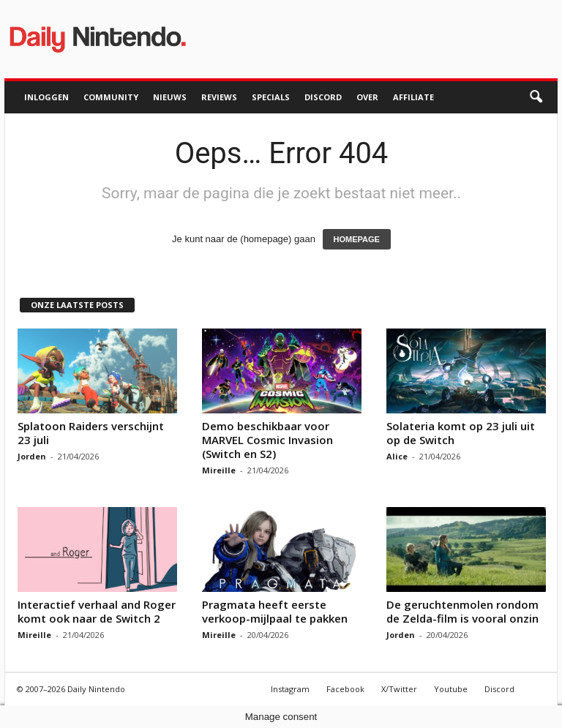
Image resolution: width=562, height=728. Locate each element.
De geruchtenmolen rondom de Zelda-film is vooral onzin (462, 611)
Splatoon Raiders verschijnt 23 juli (91, 433)
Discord (323, 97)
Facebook (345, 689)
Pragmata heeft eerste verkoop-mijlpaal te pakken (275, 611)
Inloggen (46, 97)
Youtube (451, 689)
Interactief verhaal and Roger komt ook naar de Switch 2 (97, 611)
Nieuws (170, 97)
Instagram (290, 689)
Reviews (219, 97)
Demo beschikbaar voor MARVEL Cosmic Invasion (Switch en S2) (267, 440)
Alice (397, 456)
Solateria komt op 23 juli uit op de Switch (461, 433)
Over (367, 97)
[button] (536, 97)
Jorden (32, 456)
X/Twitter (399, 689)
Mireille (219, 470)
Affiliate (413, 97)
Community (111, 97)
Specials (271, 97)
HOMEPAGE (357, 239)
